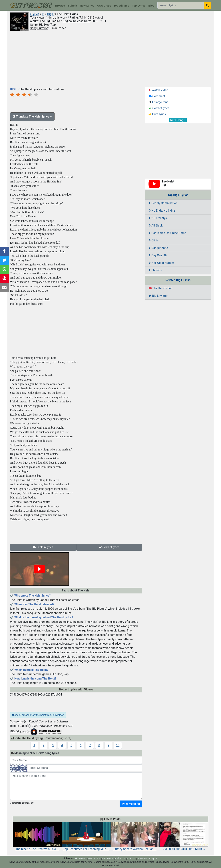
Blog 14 (153, 858)
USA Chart (104, 6)
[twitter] (76, 858)
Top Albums (121, 6)
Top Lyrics (139, 6)
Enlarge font (158, 102)
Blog (151, 6)
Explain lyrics (43, 547)
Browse (60, 6)
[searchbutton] (207, 5)
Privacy (83, 858)
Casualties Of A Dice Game (167, 233)
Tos (99, 858)
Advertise (142, 858)
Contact (131, 858)
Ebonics (155, 270)
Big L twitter (158, 296)
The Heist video (160, 288)
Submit (72, 6)
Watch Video (158, 90)
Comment (157, 96)
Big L (51, 14)
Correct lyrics (109, 547)
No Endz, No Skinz (162, 211)
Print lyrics (157, 114)
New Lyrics (87, 6)
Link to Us (120, 858)
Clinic (154, 240)
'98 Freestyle (158, 218)
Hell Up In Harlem (161, 263)
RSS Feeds (108, 858)
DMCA (92, 858)
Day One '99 (158, 255)
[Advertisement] (110, 59)
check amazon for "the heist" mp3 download (38, 715)
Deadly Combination (163, 203)
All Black (156, 226)
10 (118, 745)
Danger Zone (158, 248)
